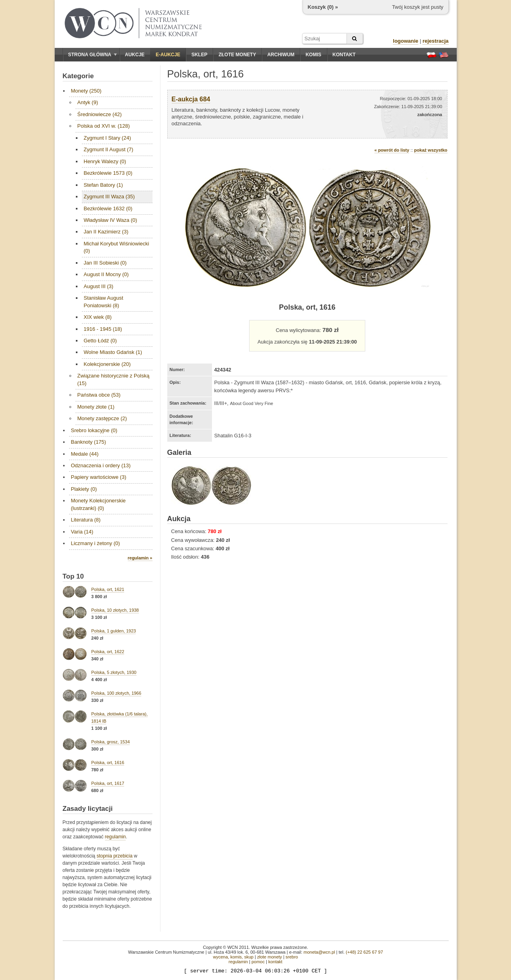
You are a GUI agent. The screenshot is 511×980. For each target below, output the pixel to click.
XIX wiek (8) (98, 317)
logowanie (406, 41)
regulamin (116, 837)
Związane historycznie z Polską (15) (114, 379)
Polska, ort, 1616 (108, 763)
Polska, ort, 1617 (108, 783)
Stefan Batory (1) (103, 185)
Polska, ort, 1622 (108, 652)
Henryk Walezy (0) (105, 161)
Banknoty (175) (89, 442)
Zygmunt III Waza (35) (109, 197)
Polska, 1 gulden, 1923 (114, 631)
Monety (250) (86, 91)
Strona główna (93, 55)
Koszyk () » (323, 7)
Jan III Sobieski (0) (105, 263)
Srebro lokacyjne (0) (94, 430)
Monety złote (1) (96, 407)
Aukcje (135, 55)
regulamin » (140, 558)
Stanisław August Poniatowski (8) (104, 301)
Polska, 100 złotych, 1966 (116, 693)
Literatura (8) (86, 520)
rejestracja (435, 41)
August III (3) (99, 286)
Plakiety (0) (84, 489)
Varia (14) (82, 532)
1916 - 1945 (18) (103, 329)
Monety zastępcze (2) (102, 418)
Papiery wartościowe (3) (99, 477)
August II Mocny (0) (106, 274)
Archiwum (281, 55)
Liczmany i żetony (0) (96, 543)
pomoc (258, 962)
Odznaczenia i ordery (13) (101, 465)
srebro (292, 957)
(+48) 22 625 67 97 (364, 952)
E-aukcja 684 (191, 99)
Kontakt (344, 55)
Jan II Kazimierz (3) (106, 232)
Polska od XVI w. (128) (104, 126)
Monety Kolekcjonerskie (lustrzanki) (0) (98, 504)
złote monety (269, 957)
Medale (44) (85, 454)
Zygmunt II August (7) (109, 149)
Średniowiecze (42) (100, 114)
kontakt (275, 962)
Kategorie (78, 76)
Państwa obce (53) (99, 395)
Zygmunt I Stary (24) (107, 138)
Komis (313, 55)
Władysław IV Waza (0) (111, 220)
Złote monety (237, 55)
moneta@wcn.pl (319, 952)
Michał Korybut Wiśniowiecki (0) (117, 247)
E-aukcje (168, 55)
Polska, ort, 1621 (108, 589)
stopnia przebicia (115, 856)
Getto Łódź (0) (100, 341)
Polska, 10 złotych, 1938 (115, 610)
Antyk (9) (88, 102)
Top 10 (73, 576)
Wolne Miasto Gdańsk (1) (113, 352)
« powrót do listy (392, 150)
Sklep (199, 55)
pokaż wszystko (431, 150)
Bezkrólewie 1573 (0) (108, 173)
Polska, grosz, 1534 (111, 742)
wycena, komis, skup (233, 957)
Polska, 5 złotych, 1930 (114, 672)
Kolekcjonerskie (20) (107, 364)
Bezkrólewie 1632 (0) (108, 208)
